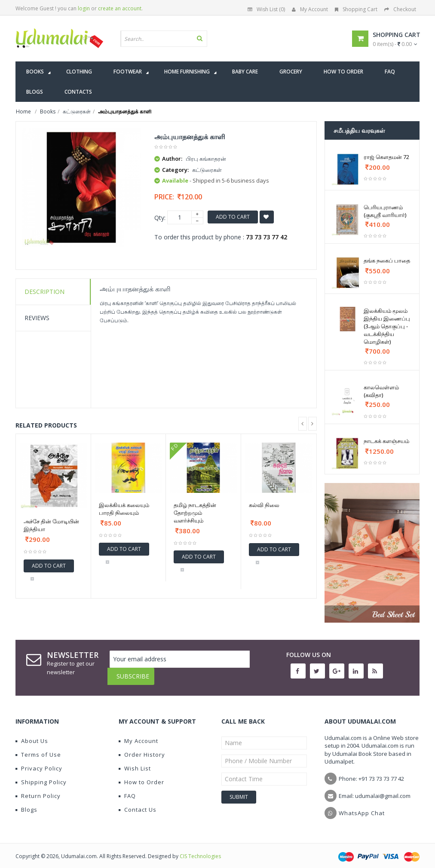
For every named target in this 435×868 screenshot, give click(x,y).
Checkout (400, 9)
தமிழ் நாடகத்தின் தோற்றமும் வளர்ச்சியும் (195, 513)
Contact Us (138, 803)
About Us (32, 734)
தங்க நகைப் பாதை (387, 260)
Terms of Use (38, 748)
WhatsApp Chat (362, 807)
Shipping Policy (41, 776)
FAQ (127, 789)
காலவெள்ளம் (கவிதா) (381, 391)
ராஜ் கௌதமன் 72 (386, 157)
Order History (142, 748)
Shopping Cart (356, 9)
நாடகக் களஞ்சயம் (386, 441)
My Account (310, 9)
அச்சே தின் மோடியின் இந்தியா (51, 525)
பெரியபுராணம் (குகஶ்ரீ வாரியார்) (385, 211)
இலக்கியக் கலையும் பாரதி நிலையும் (124, 509)
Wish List (135, 762)
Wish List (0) (266, 9)
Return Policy (38, 789)
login (84, 8)
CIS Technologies (200, 850)
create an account (120, 8)
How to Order (141, 776)
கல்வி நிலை (264, 505)
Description (44, 292)
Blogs (26, 803)
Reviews (37, 318)
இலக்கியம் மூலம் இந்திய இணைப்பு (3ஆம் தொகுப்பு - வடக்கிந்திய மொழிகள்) (387, 326)
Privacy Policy (39, 762)
